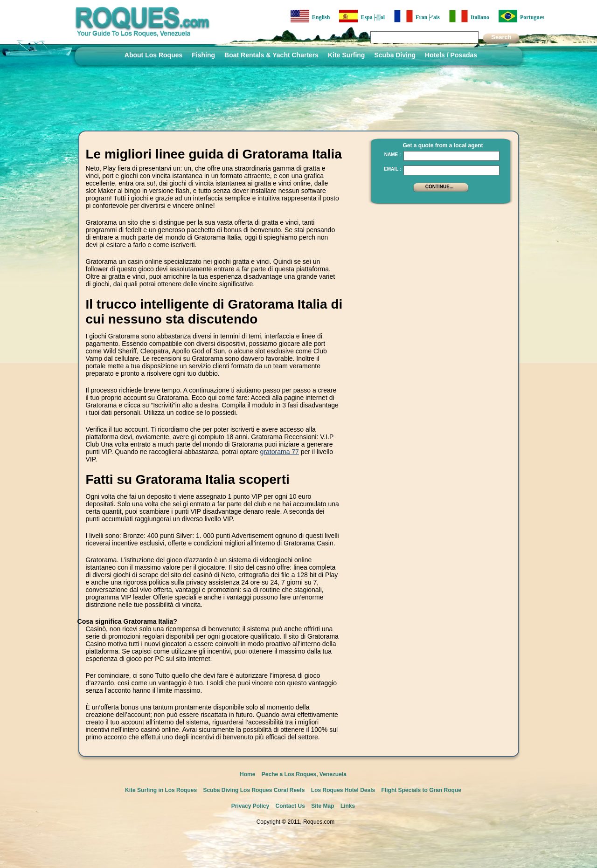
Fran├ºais (417, 16)
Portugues (521, 16)
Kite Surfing (346, 55)
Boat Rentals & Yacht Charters (271, 55)
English (310, 16)
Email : (392, 169)
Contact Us (290, 806)
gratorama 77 (280, 452)
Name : (393, 155)
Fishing (203, 55)
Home (247, 774)
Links (348, 806)
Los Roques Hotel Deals (343, 790)
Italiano (469, 16)
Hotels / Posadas (451, 55)
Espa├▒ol (362, 16)
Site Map (323, 806)
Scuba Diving (395, 55)
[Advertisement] (438, 268)
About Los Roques (153, 55)
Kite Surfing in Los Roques (161, 790)
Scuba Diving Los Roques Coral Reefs (254, 790)
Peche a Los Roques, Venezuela (304, 774)
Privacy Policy (250, 806)
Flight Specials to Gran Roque (421, 790)
